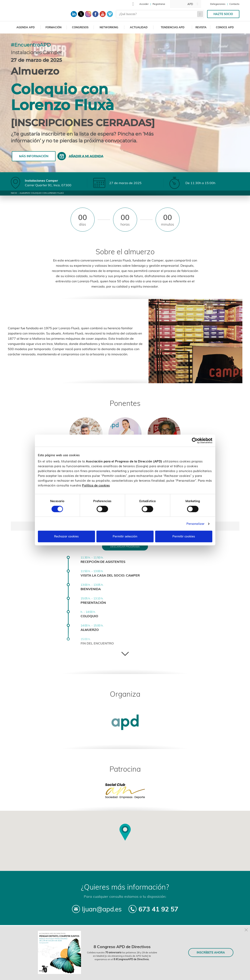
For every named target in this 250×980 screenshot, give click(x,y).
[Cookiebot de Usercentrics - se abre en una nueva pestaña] (195, 441)
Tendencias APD (173, 27)
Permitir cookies (184, 536)
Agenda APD (26, 27)
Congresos (80, 27)
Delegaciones (218, 4)
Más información (34, 156)
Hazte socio (223, 14)
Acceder (144, 4)
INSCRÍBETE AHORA (211, 953)
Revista (201, 27)
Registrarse (159, 4)
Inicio (14, 193)
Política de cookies (96, 485)
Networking (109, 27)
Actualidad (139, 27)
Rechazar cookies (66, 536)
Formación (54, 27)
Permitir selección (125, 536)
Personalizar (195, 524)
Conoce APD (225, 27)
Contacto (234, 4)
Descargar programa (125, 547)
